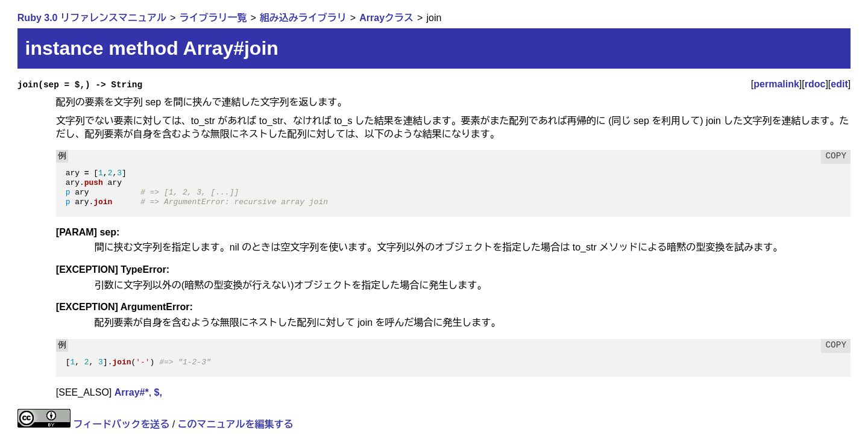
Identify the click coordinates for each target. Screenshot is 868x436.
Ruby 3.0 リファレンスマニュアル (92, 18)
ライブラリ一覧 (213, 18)
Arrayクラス (386, 18)
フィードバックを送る (121, 424)
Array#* (132, 392)
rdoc (815, 84)
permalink (776, 84)
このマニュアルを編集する (236, 424)
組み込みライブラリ (303, 18)
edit (839, 84)
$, (158, 392)
